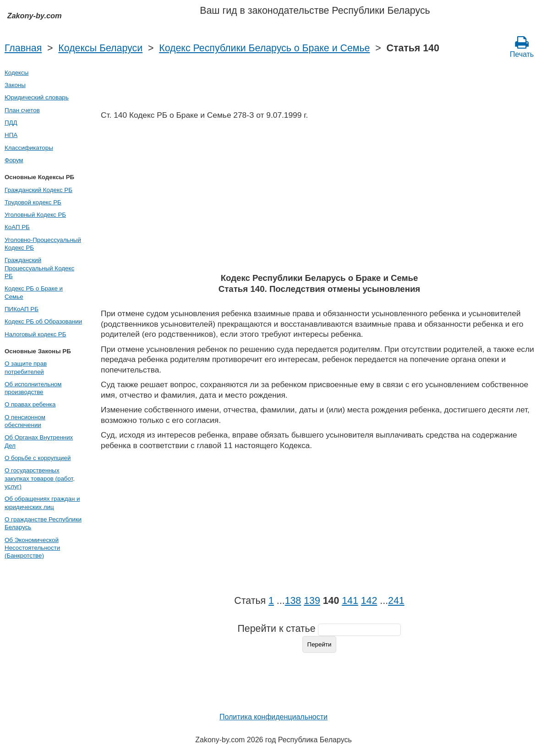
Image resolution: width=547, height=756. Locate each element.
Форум (14, 160)
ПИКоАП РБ (22, 309)
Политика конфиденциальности (273, 717)
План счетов (22, 110)
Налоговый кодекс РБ (35, 334)
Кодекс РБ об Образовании (43, 321)
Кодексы (16, 73)
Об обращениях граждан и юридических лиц (42, 503)
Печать (522, 47)
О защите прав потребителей (26, 367)
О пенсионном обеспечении (25, 421)
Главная (23, 48)
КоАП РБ (17, 227)
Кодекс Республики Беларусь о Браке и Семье (264, 48)
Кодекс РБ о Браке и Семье (34, 292)
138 (293, 601)
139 (312, 601)
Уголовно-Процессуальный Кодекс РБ (43, 244)
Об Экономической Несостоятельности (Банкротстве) (32, 548)
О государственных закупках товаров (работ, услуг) (40, 478)
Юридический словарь (37, 97)
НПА (11, 135)
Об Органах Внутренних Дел (39, 441)
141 (350, 601)
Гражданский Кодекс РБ (38, 190)
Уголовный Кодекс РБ (35, 215)
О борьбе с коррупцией (38, 458)
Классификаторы (29, 148)
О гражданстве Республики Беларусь (43, 523)
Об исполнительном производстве (33, 388)
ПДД (11, 123)
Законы (15, 85)
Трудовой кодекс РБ (33, 202)
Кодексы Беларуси (100, 48)
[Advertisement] (319, 199)
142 (369, 601)
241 (396, 601)
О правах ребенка (30, 404)
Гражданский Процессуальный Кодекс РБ (39, 268)
